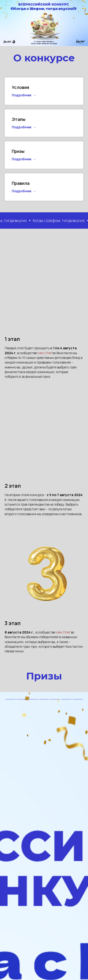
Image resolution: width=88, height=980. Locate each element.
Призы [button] (18, 151)
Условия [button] (20, 87)
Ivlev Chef (45, 353)
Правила (21, 183)
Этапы (19, 119)
